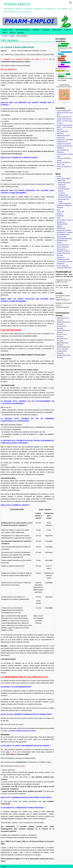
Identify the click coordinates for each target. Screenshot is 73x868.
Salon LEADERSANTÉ (64, 111)
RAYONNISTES (66, 62)
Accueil (5, 30)
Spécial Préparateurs (64, 183)
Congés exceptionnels (65, 203)
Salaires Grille (58, 30)
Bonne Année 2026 (62, 131)
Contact (13, 33)
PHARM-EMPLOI (17, 4)
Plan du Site (60, 212)
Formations (47, 30)
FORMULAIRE (60, 71)
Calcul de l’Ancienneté (65, 197)
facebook (21, 33)
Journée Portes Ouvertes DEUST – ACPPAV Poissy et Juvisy (65, 121)
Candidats (37, 30)
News (12, 30)
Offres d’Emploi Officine (64, 179)
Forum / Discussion (63, 266)
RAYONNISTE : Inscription (65, 232)
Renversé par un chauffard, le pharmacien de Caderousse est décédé (65, 142)
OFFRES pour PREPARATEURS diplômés (62, 224)
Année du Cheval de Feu (64, 117)
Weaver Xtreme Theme (65, 866)
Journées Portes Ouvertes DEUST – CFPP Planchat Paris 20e (65, 127)
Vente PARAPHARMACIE (64, 239)
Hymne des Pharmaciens (64, 268)
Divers (5, 33)
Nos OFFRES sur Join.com (65, 220)
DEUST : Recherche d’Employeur (62, 58)
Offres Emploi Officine (24, 30)
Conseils (68, 30)
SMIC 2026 (60, 133)
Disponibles (60, 216)
